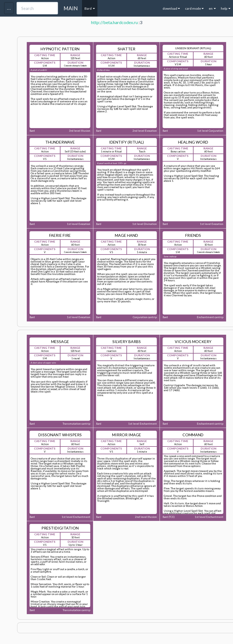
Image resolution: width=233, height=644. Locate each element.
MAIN (71, 8)
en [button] (212, 8)
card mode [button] (194, 8)
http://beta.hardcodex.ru (114, 22)
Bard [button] (90, 8)
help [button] (226, 8)
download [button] (171, 8)
